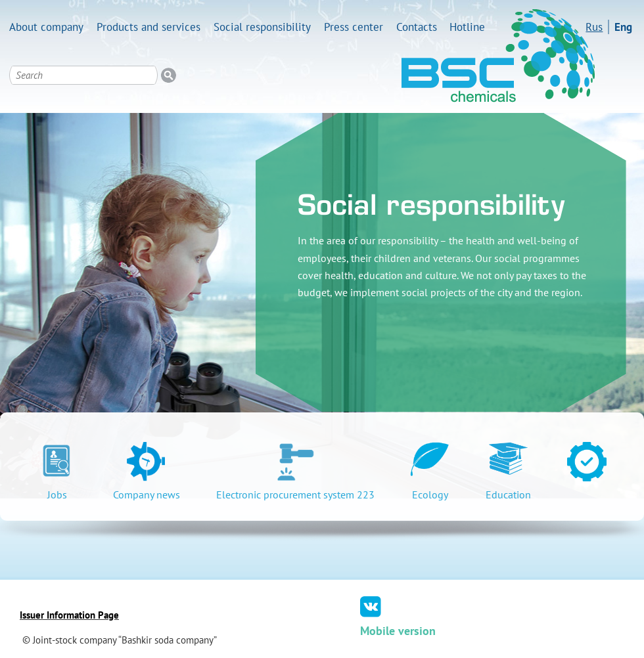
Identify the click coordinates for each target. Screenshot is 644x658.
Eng (623, 27)
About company (46, 27)
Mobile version (398, 631)
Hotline (467, 27)
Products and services (149, 27)
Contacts (417, 27)
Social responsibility (262, 27)
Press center (354, 27)
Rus (594, 27)
